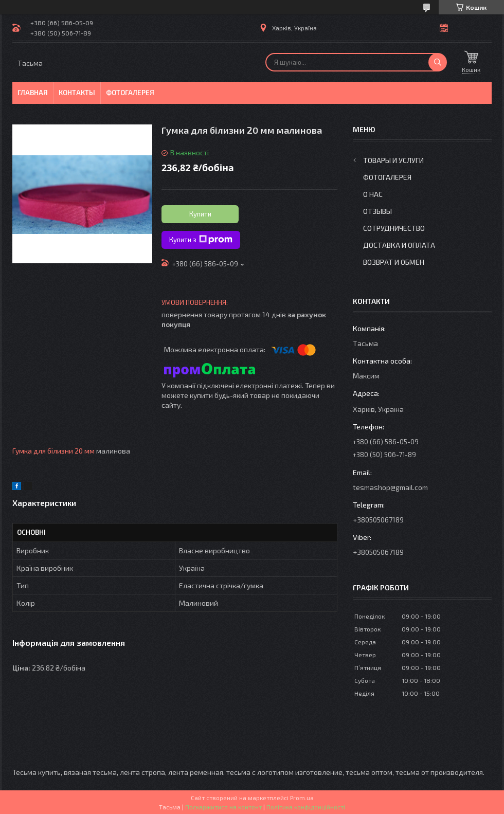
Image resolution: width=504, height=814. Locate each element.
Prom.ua (302, 798)
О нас (373, 194)
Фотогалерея (130, 93)
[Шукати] (438, 62)
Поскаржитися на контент (223, 807)
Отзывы (377, 211)
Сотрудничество (394, 228)
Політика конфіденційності (306, 807)
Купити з (201, 240)
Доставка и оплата (399, 245)
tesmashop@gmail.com (390, 487)
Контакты (77, 93)
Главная (33, 93)
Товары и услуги (393, 160)
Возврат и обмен (394, 262)
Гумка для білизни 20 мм (53, 451)
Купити (200, 214)
